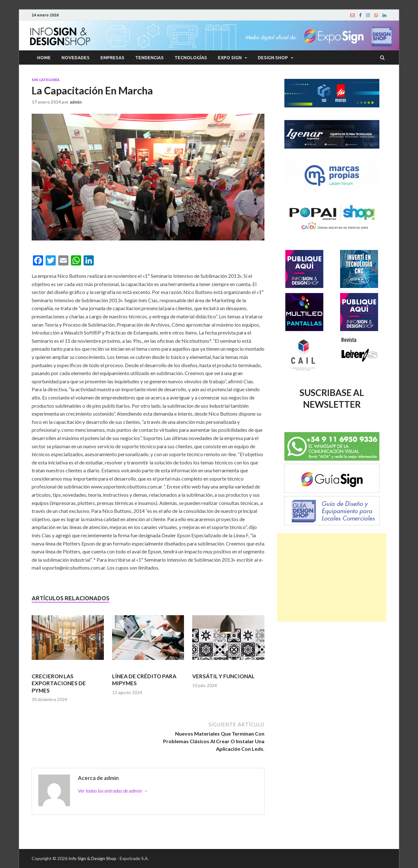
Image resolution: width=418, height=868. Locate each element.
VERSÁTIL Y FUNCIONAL (223, 676)
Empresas (112, 58)
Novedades (76, 58)
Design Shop (273, 58)
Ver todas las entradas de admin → (113, 791)
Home (44, 58)
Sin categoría (46, 80)
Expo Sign (230, 58)
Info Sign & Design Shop (92, 858)
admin (76, 102)
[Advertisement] (332, 578)
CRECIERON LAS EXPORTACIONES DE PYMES (59, 683)
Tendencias (149, 58)
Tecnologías (191, 58)
